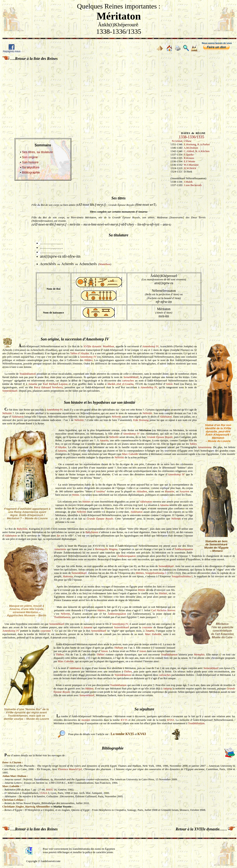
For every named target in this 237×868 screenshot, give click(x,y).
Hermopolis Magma (106, 549)
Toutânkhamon (28, 374)
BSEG (49, 790)
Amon (169, 384)
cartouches (128, 380)
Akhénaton (18, 417)
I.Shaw (187, 141)
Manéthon (105, 264)
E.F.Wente (190, 161)
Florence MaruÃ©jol (70, 769)
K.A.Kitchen (202, 151)
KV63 (171, 720)
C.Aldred (189, 151)
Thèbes (60, 654)
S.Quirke (189, 155)
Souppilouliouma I (156, 573)
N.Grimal (177, 141)
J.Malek (188, 182)
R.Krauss (189, 158)
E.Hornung (190, 144)
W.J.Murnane (191, 165)
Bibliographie (31, 172)
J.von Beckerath (193, 185)
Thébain (119, 648)
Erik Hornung (141, 420)
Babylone (22, 529)
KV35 (124, 720)
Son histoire (30, 162)
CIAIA (43, 793)
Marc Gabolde (130, 454)
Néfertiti (7, 413)
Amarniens (60, 549)
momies (86, 720)
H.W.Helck (190, 168)
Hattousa (68, 576)
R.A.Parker (204, 144)
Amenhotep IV (150, 346)
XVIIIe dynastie (92, 346)
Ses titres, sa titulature (37, 152)
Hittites (89, 360)
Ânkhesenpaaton (184, 549)
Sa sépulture (31, 167)
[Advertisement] (118, 93)
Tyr (58, 536)
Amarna (33, 384)
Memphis (199, 654)
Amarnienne (204, 447)
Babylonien (92, 532)
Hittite (76, 495)
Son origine (30, 157)
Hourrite (170, 491)
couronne (147, 627)
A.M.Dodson (191, 148)
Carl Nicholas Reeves (163, 610)
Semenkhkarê (131, 377)
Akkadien (142, 491)
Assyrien (184, 491)
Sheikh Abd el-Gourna (120, 384)
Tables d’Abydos (80, 353)
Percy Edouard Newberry (49, 387)
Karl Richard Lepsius (55, 384)
